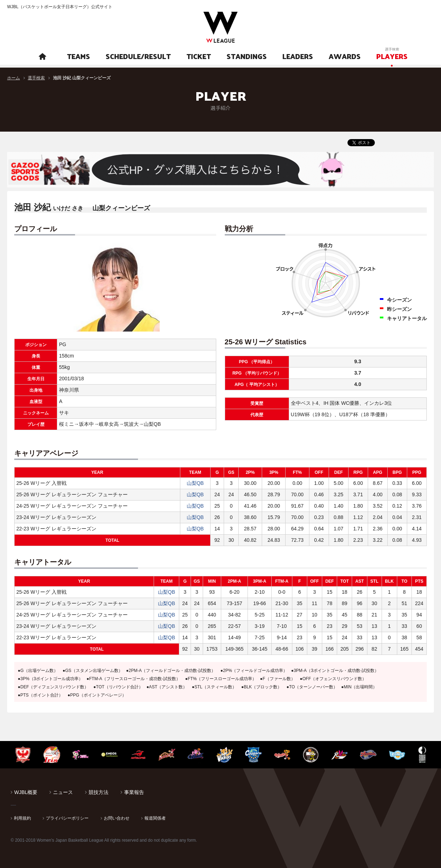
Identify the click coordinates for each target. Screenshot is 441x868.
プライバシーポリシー (67, 818)
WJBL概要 (26, 792)
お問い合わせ (117, 818)
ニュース (63, 792)
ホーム (14, 78)
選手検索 (36, 78)
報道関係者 (155, 818)
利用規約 (22, 818)
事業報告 (134, 792)
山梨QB (195, 483)
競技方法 (99, 792)
